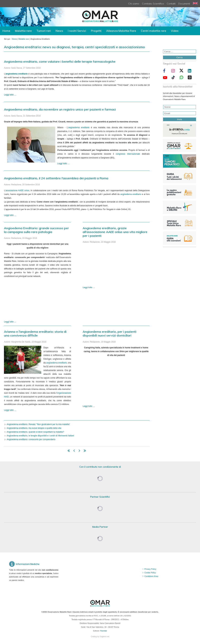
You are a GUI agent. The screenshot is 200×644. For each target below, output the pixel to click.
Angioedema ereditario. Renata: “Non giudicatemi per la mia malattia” (38, 424)
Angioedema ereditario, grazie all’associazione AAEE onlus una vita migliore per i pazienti (115, 232)
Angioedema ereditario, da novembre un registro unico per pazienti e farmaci (60, 109)
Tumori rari (44, 31)
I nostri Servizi (77, 31)
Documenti (184, 4)
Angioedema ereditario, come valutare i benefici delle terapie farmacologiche (60, 62)
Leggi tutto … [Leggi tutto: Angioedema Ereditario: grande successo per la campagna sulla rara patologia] (10, 322)
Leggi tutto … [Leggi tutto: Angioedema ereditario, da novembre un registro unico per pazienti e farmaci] (63, 164)
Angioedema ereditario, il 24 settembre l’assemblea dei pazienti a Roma (56, 178)
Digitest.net (105, 636)
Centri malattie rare (153, 31)
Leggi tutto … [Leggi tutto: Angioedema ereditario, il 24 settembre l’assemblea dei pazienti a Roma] (10, 215)
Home (6, 31)
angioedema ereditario (79, 127)
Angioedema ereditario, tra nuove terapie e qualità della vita (34, 428)
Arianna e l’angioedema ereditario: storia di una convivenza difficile (35, 333)
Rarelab (104, 631)
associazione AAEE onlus (17, 190)
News (59, 31)
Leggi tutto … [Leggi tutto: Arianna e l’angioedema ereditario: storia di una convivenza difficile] (10, 410)
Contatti (171, 4)
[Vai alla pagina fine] (85, 451)
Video (175, 31)
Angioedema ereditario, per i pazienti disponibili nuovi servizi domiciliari (109, 333)
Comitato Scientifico (153, 4)
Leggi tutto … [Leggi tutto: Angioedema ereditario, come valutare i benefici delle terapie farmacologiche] (10, 95)
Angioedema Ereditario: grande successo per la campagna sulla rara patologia (36, 230)
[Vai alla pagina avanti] (79, 451)
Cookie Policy (150, 573)
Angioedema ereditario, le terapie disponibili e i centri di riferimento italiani (40, 436)
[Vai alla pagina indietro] (74, 451)
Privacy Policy (150, 569)
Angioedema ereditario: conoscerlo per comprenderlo (31, 439)
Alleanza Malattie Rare (121, 31)
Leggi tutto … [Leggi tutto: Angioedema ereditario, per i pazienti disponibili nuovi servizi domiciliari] (89, 406)
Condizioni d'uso (151, 576)
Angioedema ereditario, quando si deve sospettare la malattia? (35, 432)
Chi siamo (134, 4)
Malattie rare (23, 31)
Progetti (96, 31)
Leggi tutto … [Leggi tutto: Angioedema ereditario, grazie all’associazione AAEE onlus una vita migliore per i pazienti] (89, 287)
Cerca (180, 57)
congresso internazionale (128, 154)
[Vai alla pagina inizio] (69, 451)
